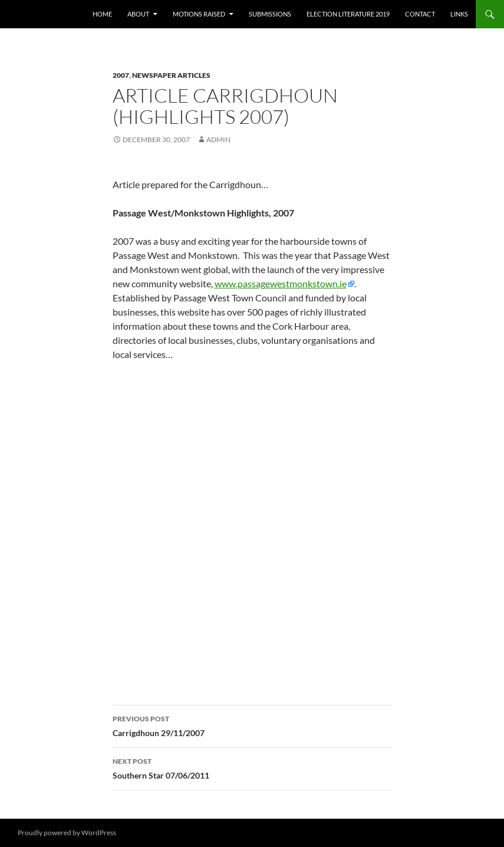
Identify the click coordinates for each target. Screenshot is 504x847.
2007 (121, 75)
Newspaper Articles (171, 75)
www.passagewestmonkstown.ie (281, 283)
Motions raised (199, 14)
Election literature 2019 (348, 14)
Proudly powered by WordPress (67, 833)
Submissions (270, 14)
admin (218, 139)
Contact (420, 14)
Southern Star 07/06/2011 (252, 767)
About (138, 14)
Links (459, 14)
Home (102, 14)
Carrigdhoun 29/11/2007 (252, 725)
